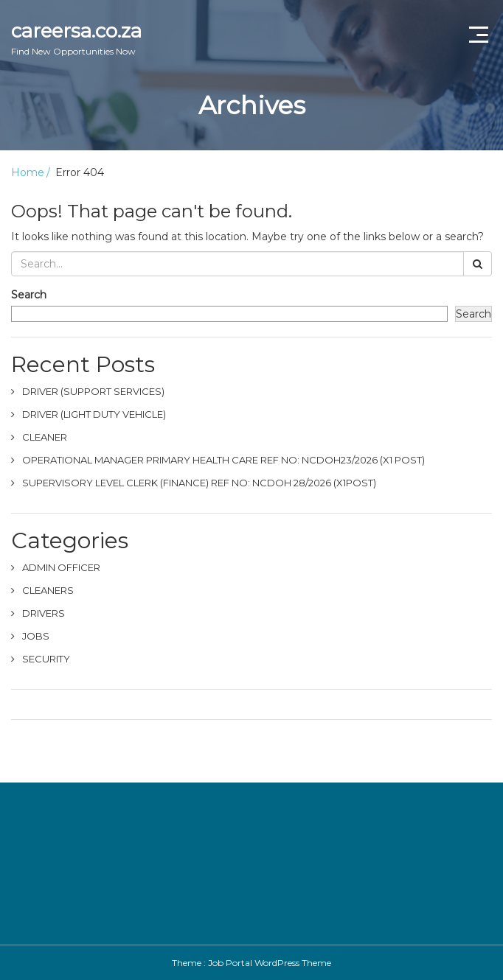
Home (28, 172)
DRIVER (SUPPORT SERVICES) (93, 391)
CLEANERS (48, 590)
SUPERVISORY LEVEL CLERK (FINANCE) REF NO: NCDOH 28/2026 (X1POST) (199, 483)
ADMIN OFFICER (61, 567)
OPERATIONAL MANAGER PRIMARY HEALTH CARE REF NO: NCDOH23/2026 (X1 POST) (223, 460)
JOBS (36, 636)
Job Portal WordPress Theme (270, 963)
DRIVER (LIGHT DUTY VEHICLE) (94, 414)
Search (29, 295)
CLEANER (45, 437)
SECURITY (46, 659)
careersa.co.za (76, 38)
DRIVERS (44, 613)
